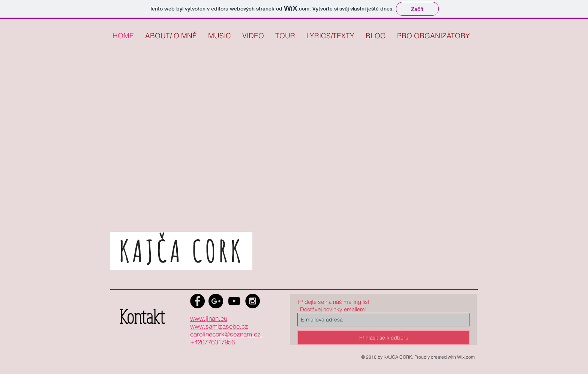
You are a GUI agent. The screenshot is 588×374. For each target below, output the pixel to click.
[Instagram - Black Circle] (253, 301)
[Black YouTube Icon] (234, 301)
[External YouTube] (282, 167)
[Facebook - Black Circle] (197, 301)
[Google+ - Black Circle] (216, 301)
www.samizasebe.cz (219, 326)
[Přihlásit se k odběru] (384, 338)
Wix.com (466, 357)
